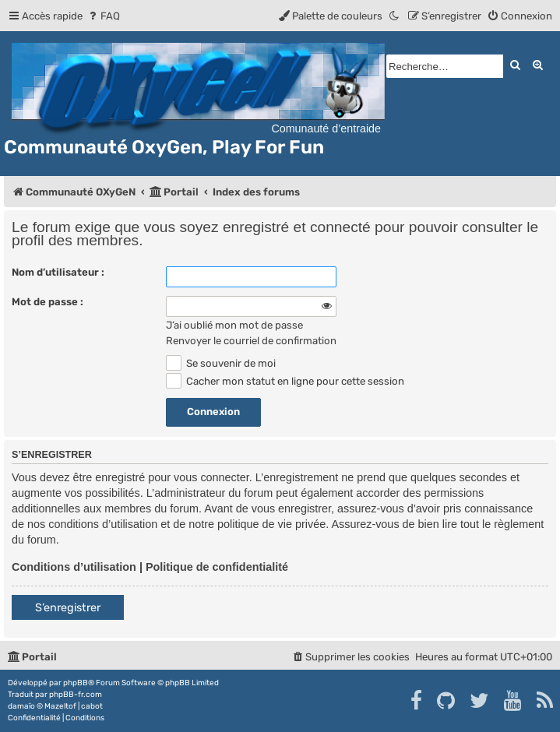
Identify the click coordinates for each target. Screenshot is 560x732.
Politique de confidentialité (217, 567)
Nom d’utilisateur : (58, 272)
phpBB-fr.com (76, 695)
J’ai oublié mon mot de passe (234, 325)
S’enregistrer (68, 608)
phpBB (76, 683)
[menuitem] (103, 16)
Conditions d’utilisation (74, 567)
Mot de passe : (48, 302)
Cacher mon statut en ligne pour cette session (285, 381)
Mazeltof (60, 706)
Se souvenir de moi (221, 363)
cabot (92, 706)
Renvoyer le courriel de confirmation (251, 341)
